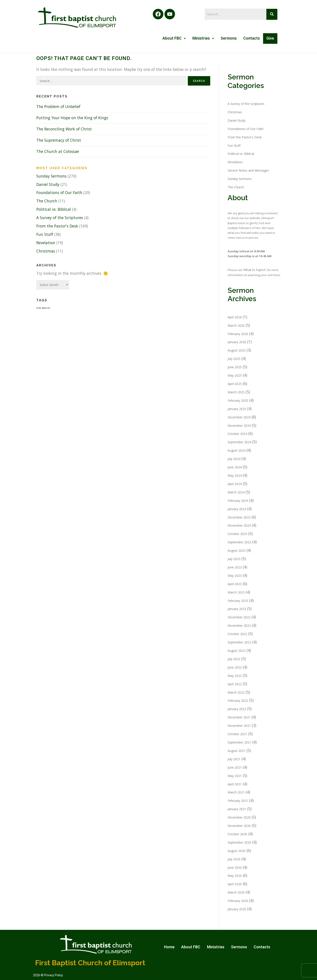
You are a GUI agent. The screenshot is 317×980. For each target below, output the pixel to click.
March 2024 (236, 492)
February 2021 (238, 801)
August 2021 (237, 751)
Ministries (203, 38)
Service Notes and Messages (248, 170)
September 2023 (239, 542)
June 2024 (235, 467)
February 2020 (238, 901)
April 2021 (235, 784)
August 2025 (237, 350)
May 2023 (235, 576)
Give (270, 38)
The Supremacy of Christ (59, 140)
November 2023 (239, 525)
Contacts (252, 38)
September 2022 (239, 642)
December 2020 (239, 817)
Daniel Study (48, 184)
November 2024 (239, 426)
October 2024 (237, 434)
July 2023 (234, 559)
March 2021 (236, 792)
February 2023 (238, 601)
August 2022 (237, 651)
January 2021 (237, 809)
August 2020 (237, 851)
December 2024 (239, 417)
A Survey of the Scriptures (60, 218)
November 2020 (239, 826)
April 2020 (235, 884)
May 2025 (235, 375)
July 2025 (234, 359)
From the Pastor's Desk (57, 226)
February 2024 (238, 501)
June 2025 (235, 367)
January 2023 (237, 609)
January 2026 (237, 342)
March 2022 (236, 692)
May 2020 (235, 876)
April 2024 (235, 484)
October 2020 (237, 834)
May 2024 (235, 475)
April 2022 (235, 684)
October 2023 (237, 534)
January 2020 (237, 909)
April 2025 (235, 384)
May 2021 (235, 776)
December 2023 (239, 517)
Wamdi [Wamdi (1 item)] (46, 308)
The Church (47, 201)
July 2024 (234, 459)
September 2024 (239, 442)
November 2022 (239, 626)
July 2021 (234, 759)
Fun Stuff (45, 234)
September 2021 (239, 742)
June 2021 (235, 767)
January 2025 (237, 409)
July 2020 (234, 859)
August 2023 (237, 550)
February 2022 (238, 701)
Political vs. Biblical (54, 209)
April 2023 (235, 584)
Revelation (46, 243)
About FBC (174, 38)
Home (169, 947)
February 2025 (238, 400)
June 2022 (235, 667)
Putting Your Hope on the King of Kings (72, 118)
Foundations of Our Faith (59, 192)
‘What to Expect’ (255, 270)
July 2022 (234, 659)
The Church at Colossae (58, 151)
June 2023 (235, 567)
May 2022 (235, 676)
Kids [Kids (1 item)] (39, 308)
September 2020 (239, 842)
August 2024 (237, 450)
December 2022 (239, 617)
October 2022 (237, 634)
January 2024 (237, 509)
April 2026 (235, 317)
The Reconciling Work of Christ (64, 129)
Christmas (46, 251)
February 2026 (238, 334)
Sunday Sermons (51, 176)
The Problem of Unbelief (58, 106)
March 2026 (236, 325)
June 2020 (235, 867)
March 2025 (236, 392)
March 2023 (236, 592)
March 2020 (236, 892)
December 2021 (239, 717)
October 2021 (237, 734)
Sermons (229, 38)
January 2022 (237, 709)
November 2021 (239, 726)
